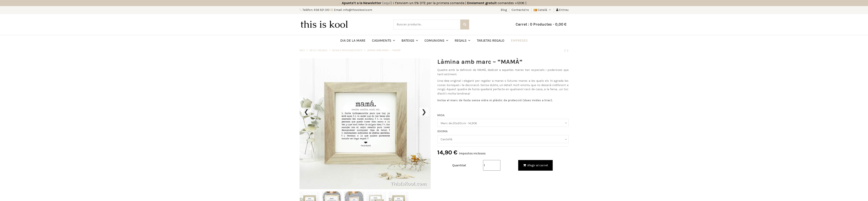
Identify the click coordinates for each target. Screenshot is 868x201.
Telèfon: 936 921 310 (316, 10)
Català (543, 10)
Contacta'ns (520, 10)
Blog (504, 10)
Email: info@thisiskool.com (353, 10)
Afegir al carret (535, 165)
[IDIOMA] (503, 139)
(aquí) (387, 3)
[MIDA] (503, 123)
